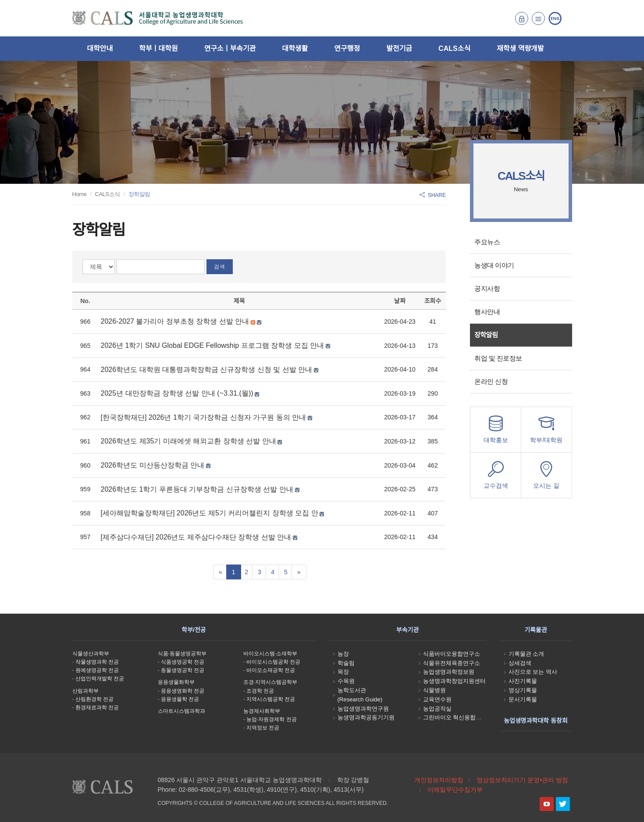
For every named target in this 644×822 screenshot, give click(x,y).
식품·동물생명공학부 (182, 654)
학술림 (346, 663)
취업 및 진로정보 (498, 358)
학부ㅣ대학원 (158, 48)
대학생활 (295, 48)
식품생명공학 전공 (183, 662)
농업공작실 (437, 709)
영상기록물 (523, 690)
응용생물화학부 (176, 682)
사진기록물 (523, 681)
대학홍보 (496, 432)
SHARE (433, 195)
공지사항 (487, 288)
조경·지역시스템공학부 (270, 682)
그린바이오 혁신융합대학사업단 (464, 717)
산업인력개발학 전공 (100, 679)
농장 (343, 654)
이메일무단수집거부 (455, 790)
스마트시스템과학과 (181, 711)
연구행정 (347, 48)
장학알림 (486, 335)
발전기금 (399, 48)
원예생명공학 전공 (97, 670)
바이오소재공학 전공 (271, 670)
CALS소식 (454, 48)
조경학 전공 (260, 691)
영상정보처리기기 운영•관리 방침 (522, 780)
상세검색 (520, 663)
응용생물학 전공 (180, 699)
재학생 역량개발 (520, 48)
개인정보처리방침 (439, 780)
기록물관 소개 (527, 654)
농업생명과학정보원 (449, 672)
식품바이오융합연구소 (452, 654)
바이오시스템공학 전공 (273, 662)
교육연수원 (437, 699)
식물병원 (434, 690)
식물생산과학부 (91, 654)
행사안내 (487, 312)
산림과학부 (85, 691)
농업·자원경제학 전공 (272, 719)
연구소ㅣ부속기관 (230, 48)
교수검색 (496, 477)
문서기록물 (523, 699)
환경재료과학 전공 (97, 708)
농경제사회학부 (262, 711)
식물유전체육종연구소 (452, 663)
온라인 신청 (491, 381)
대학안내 (100, 48)
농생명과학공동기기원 (366, 717)
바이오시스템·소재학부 (270, 654)
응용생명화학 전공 (183, 691)
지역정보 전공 (263, 728)
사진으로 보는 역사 (533, 672)
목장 (343, 672)
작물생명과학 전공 (97, 662)
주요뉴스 (487, 242)
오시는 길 (546, 477)
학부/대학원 (546, 432)
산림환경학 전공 (94, 699)
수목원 (346, 681)
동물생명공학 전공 (183, 670)
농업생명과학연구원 (363, 709)
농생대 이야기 (494, 265)
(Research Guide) (360, 699)
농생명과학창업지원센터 (454, 681)
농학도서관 (352, 690)
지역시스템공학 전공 (271, 699)
